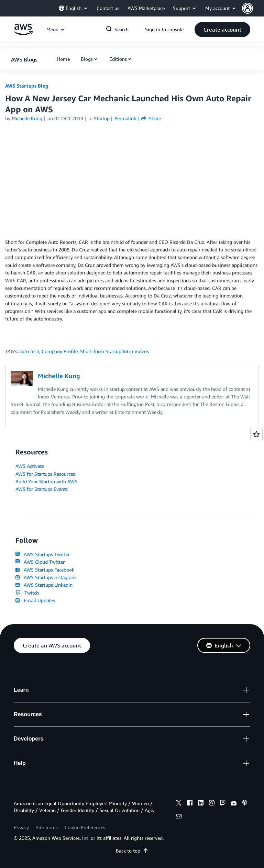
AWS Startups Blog (27, 86)
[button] (253, 8)
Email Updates (35, 600)
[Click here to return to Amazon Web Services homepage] (23, 33)
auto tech (29, 351)
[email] (179, 817)
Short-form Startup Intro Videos (114, 351)
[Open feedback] (256, 434)
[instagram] (212, 804)
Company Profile (60, 351)
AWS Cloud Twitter (40, 562)
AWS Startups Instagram (46, 577)
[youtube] (234, 804)
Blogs (87, 59)
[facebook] (190, 804)
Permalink (125, 118)
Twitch (27, 593)
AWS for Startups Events (42, 489)
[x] (179, 804)
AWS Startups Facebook (45, 570)
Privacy (21, 827)
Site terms (47, 827)
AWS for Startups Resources (45, 474)
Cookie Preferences (85, 827)
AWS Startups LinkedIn (44, 585)
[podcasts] (245, 804)
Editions (118, 59)
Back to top (132, 851)
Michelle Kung (27, 118)
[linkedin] (201, 804)
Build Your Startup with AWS (46, 481)
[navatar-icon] (247, 8)
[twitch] (223, 804)
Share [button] (151, 118)
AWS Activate (30, 466)
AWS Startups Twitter (43, 554)
